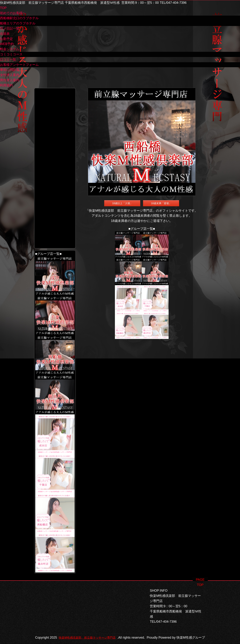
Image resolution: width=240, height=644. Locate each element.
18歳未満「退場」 (161, 203)
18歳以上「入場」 (122, 203)
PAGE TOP (200, 574)
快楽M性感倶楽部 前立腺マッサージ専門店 (117, 633)
